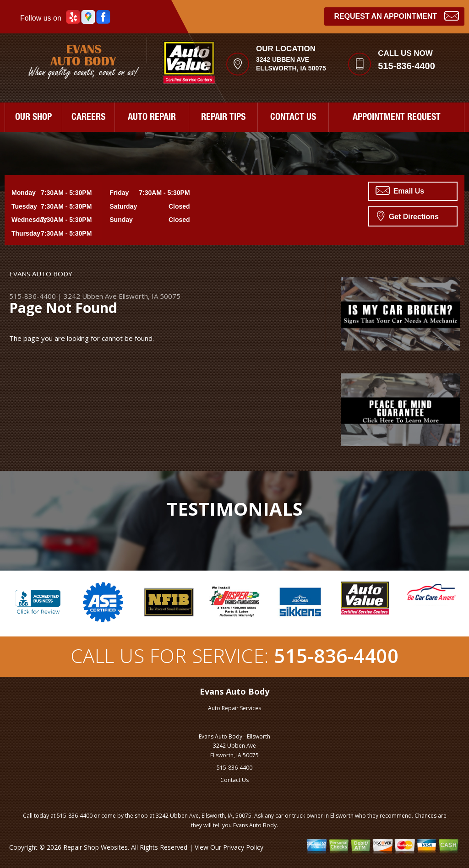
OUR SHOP (33, 118)
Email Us (400, 190)
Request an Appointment (396, 15)
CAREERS (88, 118)
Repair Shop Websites (95, 847)
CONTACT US (293, 118)
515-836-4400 (406, 66)
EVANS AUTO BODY (41, 274)
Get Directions (408, 216)
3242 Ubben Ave (90, 296)
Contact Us (234, 780)
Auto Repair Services (234, 708)
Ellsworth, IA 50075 (150, 296)
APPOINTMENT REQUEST (397, 118)
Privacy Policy (243, 847)
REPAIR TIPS (223, 118)
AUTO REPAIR (152, 118)
